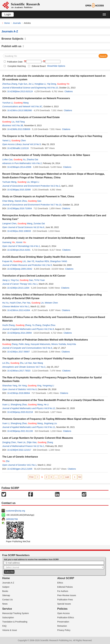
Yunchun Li (7, 103)
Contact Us (7, 600)
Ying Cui (15, 280)
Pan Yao (26, 303)
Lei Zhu (6, 363)
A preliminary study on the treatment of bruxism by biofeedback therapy (44, 238)
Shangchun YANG (59, 261)
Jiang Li (6, 280)
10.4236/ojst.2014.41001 (19, 250)
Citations (69, 91)
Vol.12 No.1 (39, 446)
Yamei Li (6, 141)
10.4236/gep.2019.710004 (20, 208)
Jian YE (31, 261)
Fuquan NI (7, 261)
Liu (8, 122)
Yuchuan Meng (9, 182)
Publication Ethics (66, 617)
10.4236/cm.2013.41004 (19, 310)
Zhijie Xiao (32, 442)
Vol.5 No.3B (17, 125)
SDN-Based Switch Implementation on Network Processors (36, 98)
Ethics (60, 583)
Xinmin (21, 242)
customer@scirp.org (15, 511)
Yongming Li (48, 386)
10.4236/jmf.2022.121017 (19, 450)
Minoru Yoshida (59, 344)
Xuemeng (9, 242)
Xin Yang (22, 386)
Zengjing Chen (9, 442)
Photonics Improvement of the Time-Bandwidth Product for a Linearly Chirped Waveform (53, 400)
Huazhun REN (42, 261)
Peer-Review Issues (67, 595)
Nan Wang (38, 363)
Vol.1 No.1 (33, 284)
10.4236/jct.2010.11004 (18, 288)
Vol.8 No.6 (32, 389)
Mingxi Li (35, 182)
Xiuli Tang (20, 122)
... (56, 477)
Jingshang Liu (50, 423)
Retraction (62, 626)
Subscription (8, 617)
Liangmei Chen (9, 224)
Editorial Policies (65, 587)
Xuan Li (6, 405)
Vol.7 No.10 (56, 205)
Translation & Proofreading (15, 622)
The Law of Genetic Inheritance (20, 457)
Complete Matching (17, 66)
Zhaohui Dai (32, 159)
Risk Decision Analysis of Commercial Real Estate (31, 117)
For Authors (63, 591)
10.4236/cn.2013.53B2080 (20, 110)
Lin (38, 303)
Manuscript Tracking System (16, 613)
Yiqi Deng (51, 84)
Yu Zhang (37, 325)
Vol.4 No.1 (35, 246)
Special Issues (64, 604)
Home (7, 23)
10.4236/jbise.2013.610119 (20, 91)
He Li (46, 405)
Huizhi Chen (16, 303)
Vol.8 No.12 (50, 408)
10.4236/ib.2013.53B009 (19, 129)
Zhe (6, 461)
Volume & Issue (10, 630)
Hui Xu (5, 303)
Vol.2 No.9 (49, 329)
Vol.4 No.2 (37, 163)
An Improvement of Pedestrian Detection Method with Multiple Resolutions (45, 340)
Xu (20, 159)
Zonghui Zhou (49, 325)
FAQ (4, 626)
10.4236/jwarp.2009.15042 (20, 269)
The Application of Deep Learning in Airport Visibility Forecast (38, 359)
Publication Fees (65, 600)
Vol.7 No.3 (40, 367)
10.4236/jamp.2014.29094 (20, 333)
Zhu (17, 363)
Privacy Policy (64, 630)
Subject (6, 587)
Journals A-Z (8, 583)
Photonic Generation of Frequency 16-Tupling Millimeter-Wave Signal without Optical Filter (54, 419)
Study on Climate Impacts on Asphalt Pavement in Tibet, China (38, 196)
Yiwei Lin (21, 442)
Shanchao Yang (10, 386)
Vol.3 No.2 (55, 186)
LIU (20, 261)
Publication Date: (15, 62)
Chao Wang (8, 201)
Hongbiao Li (40, 84)
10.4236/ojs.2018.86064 (19, 393)
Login (8, 14)
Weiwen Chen (51, 303)
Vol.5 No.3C (37, 106)
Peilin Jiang (24, 344)
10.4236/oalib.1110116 (18, 148)
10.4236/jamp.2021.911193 (20, 431)
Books (5, 591)
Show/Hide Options (56, 66)
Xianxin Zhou (21, 201)
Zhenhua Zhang (10, 84)
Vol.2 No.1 (32, 465)
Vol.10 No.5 (35, 144)
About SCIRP (66, 578)
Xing (35, 386)
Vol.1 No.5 (47, 265)
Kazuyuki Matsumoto (40, 344)
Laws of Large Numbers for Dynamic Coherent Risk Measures (38, 438)
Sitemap (6, 595)
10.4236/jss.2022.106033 (19, 231)
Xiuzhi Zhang (8, 325)
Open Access (64, 613)
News (5, 604)
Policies (62, 609)
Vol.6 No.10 (52, 88)
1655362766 (12, 519)
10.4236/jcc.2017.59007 (18, 352)
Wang (21, 103)
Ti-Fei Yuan (39, 280)
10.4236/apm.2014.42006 (19, 167)
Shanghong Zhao (19, 405)
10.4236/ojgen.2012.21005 (20, 469)
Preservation (63, 622)
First (31, 477)
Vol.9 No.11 (50, 427)
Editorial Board (39, 66)
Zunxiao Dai (39, 224)
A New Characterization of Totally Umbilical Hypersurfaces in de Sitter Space (46, 155)
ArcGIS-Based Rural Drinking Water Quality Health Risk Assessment (41, 257)
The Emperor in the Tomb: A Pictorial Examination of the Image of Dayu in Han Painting (52, 136)
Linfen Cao (7, 159)
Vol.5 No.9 (47, 348)
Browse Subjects (14, 39)
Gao (35, 201)
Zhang (23, 325)
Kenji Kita (71, 344)
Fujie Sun (23, 84)
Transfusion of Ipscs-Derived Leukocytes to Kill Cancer (34, 276)
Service (7, 609)
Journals (17, 23)
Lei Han (28, 363)
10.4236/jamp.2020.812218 (20, 412)
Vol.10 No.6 (39, 227)
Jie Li (31, 84)
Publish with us (13, 46)
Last (67, 477)
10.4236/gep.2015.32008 (19, 190)
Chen (19, 141)
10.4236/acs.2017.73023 (19, 371)
